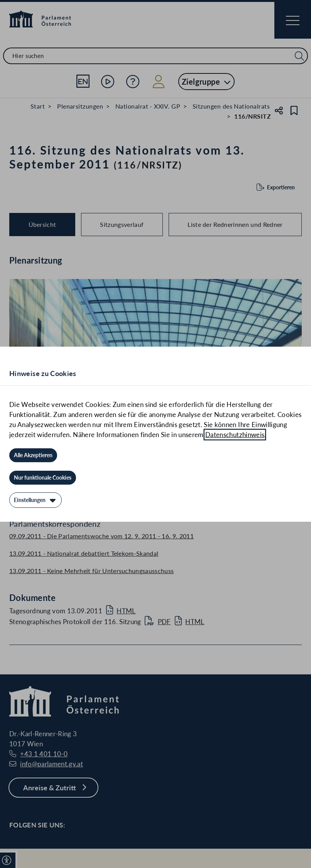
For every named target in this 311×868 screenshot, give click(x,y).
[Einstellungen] (35, 500)
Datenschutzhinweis (235, 435)
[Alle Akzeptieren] (33, 455)
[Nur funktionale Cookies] (43, 478)
